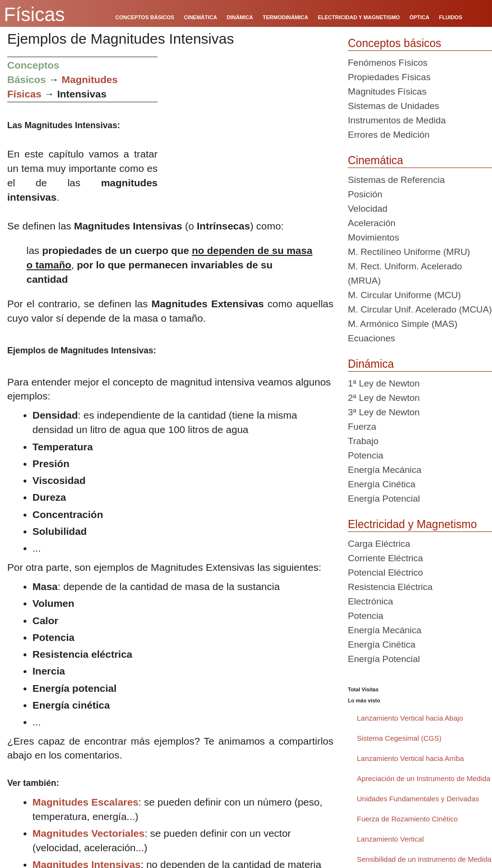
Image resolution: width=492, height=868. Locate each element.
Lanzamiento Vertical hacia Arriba (411, 758)
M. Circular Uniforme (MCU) (404, 295)
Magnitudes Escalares (86, 802)
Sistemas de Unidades (394, 106)
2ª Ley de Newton (384, 398)
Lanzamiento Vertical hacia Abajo (410, 718)
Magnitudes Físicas (387, 91)
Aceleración (372, 223)
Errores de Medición (389, 135)
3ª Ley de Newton (384, 412)
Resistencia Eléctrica (390, 587)
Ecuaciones (371, 338)
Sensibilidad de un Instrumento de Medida (424, 859)
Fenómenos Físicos (388, 63)
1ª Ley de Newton (384, 383)
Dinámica (371, 364)
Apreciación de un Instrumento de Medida (424, 778)
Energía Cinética (381, 484)
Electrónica (370, 601)
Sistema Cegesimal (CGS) (399, 738)
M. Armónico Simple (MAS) (403, 324)
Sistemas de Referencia (396, 180)
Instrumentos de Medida (397, 120)
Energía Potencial (384, 499)
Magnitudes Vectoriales (89, 833)
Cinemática (375, 160)
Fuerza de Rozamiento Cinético (407, 819)
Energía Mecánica (385, 470)
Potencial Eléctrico (385, 573)
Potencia (366, 455)
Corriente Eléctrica (385, 558)
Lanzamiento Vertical (390, 839)
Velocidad (368, 209)
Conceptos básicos (394, 43)
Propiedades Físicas (389, 77)
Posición (365, 194)
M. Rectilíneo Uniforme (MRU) (409, 252)
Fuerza (362, 427)
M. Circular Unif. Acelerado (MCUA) (420, 309)
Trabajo (363, 441)
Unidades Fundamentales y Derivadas (418, 799)
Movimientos (374, 237)
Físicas (34, 14)
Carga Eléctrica (379, 544)
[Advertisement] (249, 124)
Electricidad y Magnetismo (412, 524)
